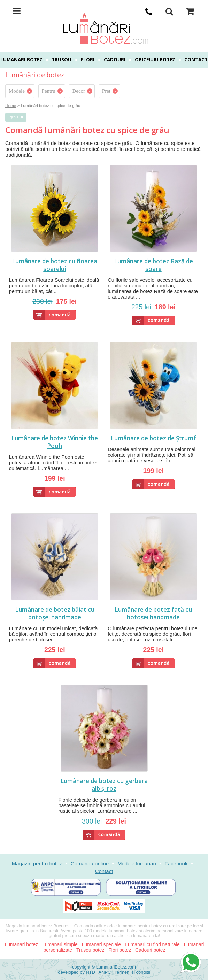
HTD (90, 972)
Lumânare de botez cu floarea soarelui (55, 265)
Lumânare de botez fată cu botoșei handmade (153, 614)
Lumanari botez (21, 60)
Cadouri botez (150, 950)
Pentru (49, 91)
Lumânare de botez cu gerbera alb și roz (104, 785)
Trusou (61, 60)
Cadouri (115, 60)
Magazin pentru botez (37, 863)
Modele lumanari (137, 863)
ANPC (105, 972)
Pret (106, 91)
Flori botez (120, 950)
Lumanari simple (60, 944)
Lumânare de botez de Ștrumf (153, 438)
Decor (79, 91)
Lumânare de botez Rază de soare (153, 265)
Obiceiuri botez (155, 60)
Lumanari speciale (101, 944)
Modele (17, 91)
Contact (196, 60)
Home (11, 105)
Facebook (176, 863)
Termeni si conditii (132, 972)
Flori (88, 60)
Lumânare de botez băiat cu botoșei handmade (55, 614)
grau (14, 117)
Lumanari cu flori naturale (152, 944)
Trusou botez (90, 950)
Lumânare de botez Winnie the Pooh (55, 442)
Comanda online (90, 863)
